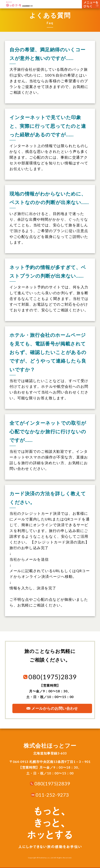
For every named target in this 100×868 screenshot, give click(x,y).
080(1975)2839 (52, 784)
